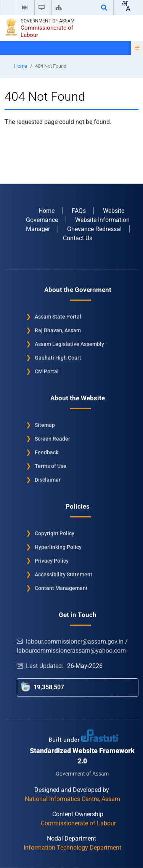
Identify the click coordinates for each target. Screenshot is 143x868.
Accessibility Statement (63, 574)
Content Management (61, 588)
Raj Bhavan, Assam (58, 330)
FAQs (79, 210)
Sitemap (45, 425)
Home (21, 66)
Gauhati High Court (58, 357)
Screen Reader (52, 438)
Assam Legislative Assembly (69, 344)
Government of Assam (47, 21)
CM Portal (47, 371)
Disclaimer (48, 479)
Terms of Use (51, 466)
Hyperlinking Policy (58, 547)
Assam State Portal (58, 316)
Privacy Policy (52, 560)
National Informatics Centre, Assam (72, 799)
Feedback (47, 452)
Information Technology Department (72, 847)
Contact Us (78, 238)
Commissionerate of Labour (47, 32)
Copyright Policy (55, 533)
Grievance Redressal (94, 229)
